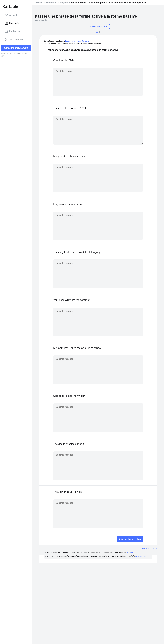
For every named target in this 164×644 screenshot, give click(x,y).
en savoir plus (132, 553)
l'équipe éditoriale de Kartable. (77, 41)
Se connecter (14, 40)
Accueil (11, 15)
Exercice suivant (149, 548)
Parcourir (12, 23)
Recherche (12, 31)
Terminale (51, 3)
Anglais (64, 3)
